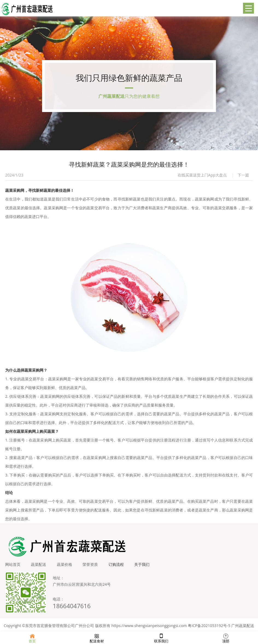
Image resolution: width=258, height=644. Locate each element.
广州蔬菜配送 (243, 627)
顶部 (226, 638)
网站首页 (13, 566)
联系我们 (161, 638)
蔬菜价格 (65, 566)
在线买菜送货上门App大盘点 (202, 177)
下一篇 (243, 177)
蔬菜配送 (39, 566)
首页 (32, 638)
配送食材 (97, 638)
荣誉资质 (92, 566)
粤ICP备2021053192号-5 (209, 627)
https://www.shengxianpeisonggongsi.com (149, 627)
